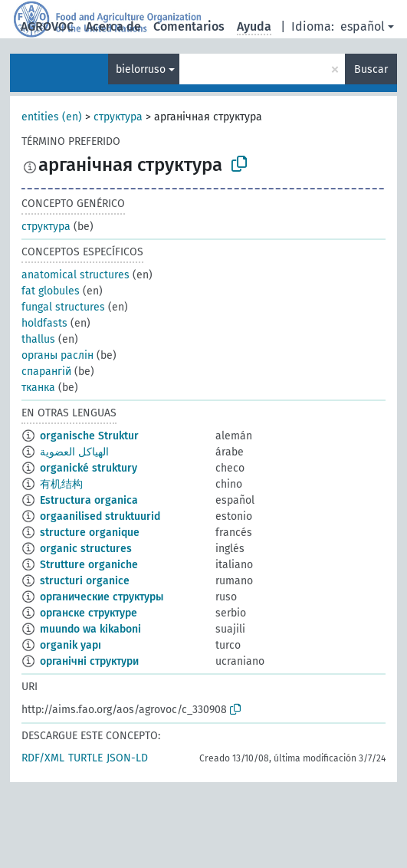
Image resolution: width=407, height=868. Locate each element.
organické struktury (89, 468)
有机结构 (61, 484)
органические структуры (102, 597)
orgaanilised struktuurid (100, 516)
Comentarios (189, 26)
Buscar (371, 69)
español (363, 26)
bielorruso (141, 69)
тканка (38, 388)
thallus (38, 339)
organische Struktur (89, 436)
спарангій (46, 372)
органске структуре (89, 613)
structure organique (90, 533)
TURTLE (85, 758)
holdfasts (44, 323)
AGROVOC (47, 26)
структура (118, 117)
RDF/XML (43, 758)
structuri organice (85, 581)
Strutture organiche (89, 565)
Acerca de (113, 26)
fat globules (51, 291)
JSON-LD (127, 758)
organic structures (86, 549)
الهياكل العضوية (74, 452)
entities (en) (52, 117)
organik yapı (71, 645)
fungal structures (63, 307)
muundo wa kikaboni (90, 629)
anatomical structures (75, 275)
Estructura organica (89, 500)
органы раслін (57, 355)
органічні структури (89, 661)
